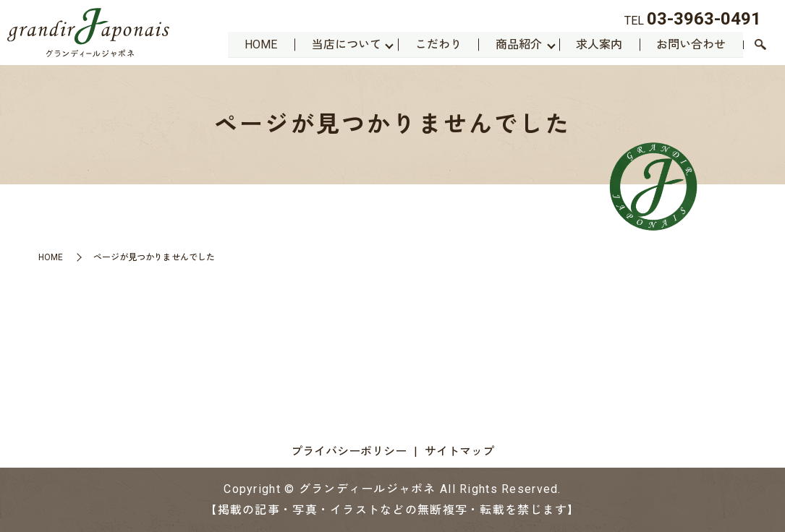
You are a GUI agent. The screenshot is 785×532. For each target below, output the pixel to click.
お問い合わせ (691, 44)
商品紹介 (517, 44)
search (760, 46)
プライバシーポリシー (349, 451)
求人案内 (598, 44)
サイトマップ (459, 451)
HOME (258, 44)
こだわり (436, 44)
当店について (344, 44)
